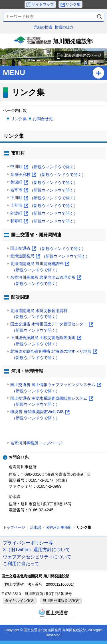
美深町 (44, 183)
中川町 (44, 167)
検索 (100, 17)
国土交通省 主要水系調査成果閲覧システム (52, 402)
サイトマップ (43, 4)
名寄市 (44, 190)
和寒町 (44, 221)
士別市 (44, 206)
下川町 (44, 198)
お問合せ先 (43, 119)
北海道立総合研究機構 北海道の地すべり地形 (54, 355)
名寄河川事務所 (59, 527)
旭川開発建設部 (54, 42)
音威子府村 (48, 175)
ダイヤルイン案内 (20, 601)
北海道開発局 (50, 256)
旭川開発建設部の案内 (61, 601)
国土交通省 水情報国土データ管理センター (52, 328)
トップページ (14, 527)
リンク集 (73, 4)
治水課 (36, 527)
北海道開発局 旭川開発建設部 (40, 267)
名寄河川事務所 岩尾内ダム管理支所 (46, 281)
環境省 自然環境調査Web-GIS (40, 415)
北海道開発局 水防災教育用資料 (39, 314)
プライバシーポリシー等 (28, 543)
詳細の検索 (43, 27)
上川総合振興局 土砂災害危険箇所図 (46, 341)
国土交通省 (48, 249)
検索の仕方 (64, 27)
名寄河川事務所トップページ (36, 443)
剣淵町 (44, 213)
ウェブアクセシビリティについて (37, 557)
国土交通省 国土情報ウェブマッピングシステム (56, 388)
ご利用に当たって (21, 563)
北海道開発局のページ (83, 55)
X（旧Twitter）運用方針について (36, 549)
